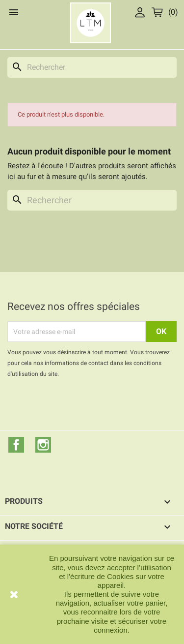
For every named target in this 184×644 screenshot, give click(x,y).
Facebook (16, 445)
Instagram (43, 445)
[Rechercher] (92, 67)
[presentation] (89, 406)
